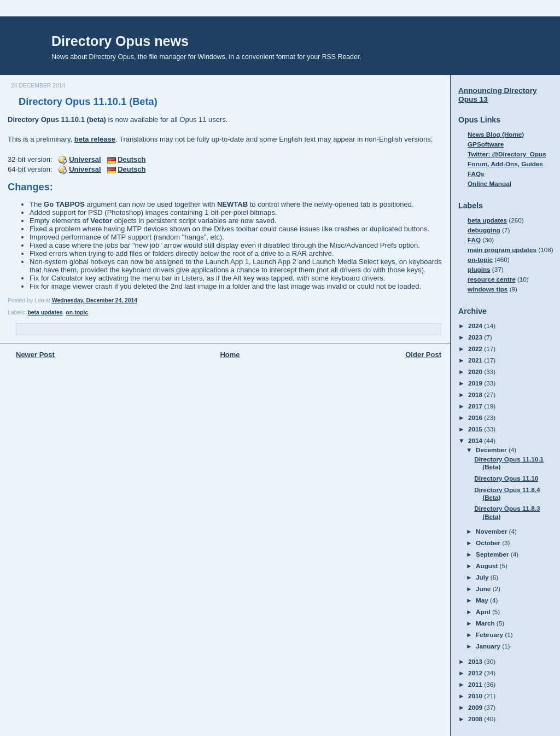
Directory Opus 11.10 (506, 478)
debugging (484, 230)
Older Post (423, 355)
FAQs (476, 174)
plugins (479, 269)
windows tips (488, 289)
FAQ (474, 240)
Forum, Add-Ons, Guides (505, 164)
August (488, 566)
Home (230, 355)
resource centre (492, 279)
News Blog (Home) (496, 134)
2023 (476, 337)
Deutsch (132, 159)
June (484, 589)
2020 (476, 372)
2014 (476, 440)
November (492, 531)
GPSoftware (486, 144)
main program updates (502, 250)
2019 (476, 383)
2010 (476, 696)
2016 (476, 417)
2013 (476, 661)
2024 (476, 326)
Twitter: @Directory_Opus (507, 154)
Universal (85, 159)
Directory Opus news (120, 41)
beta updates (45, 312)
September (493, 554)
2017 (476, 406)
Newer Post (35, 355)
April (484, 612)
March (486, 623)
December (492, 450)
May (483, 600)
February (490, 635)
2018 (476, 395)
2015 (476, 429)
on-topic (77, 312)
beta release (95, 139)
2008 (476, 719)
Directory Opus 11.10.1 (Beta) (88, 102)
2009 (476, 707)
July (483, 577)
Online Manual (489, 183)
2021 (476, 360)
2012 (476, 673)
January (489, 646)
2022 (476, 349)
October (489, 543)
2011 (476, 684)
